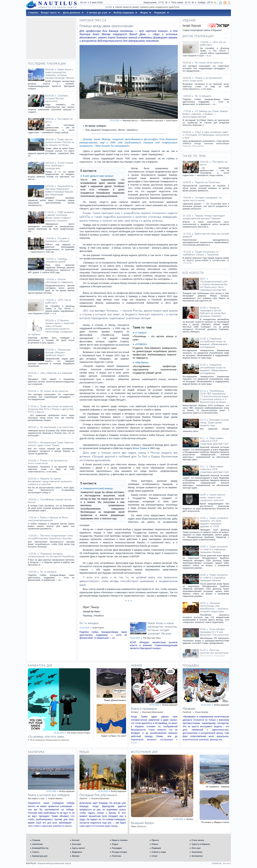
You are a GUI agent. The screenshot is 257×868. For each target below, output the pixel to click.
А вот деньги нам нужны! (98, 176)
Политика (116, 856)
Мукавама (189, 709)
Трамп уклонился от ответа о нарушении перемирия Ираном (214, 549)
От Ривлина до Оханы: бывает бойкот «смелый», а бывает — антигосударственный (205, 114)
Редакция (156, 848)
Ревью (155, 844)
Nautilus (190, 819)
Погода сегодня (119, 852)
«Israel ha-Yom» (91, 611)
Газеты (36, 852)
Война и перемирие (144, 709)
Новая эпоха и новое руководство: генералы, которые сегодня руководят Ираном (60, 74)
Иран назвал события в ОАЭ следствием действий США (214, 441)
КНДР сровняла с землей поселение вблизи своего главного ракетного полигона (59, 216)
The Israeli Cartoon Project (78, 733)
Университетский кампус (98, 488)
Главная (36, 840)
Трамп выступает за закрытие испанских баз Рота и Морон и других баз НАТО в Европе (51, 409)
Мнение (76, 856)
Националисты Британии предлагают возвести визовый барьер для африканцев (59, 190)
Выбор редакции (170, 705)
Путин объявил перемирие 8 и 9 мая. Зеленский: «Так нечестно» (214, 632)
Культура (76, 844)
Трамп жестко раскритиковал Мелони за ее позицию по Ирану (60, 142)
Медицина (77, 852)
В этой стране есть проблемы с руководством (59, 165)
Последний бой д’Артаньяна (98, 795)
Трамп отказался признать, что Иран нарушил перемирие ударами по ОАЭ (214, 522)
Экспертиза (197, 856)
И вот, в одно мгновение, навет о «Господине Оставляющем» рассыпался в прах (206, 135)
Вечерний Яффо (143, 823)
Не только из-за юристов (54, 391)
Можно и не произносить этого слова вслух (48, 462)
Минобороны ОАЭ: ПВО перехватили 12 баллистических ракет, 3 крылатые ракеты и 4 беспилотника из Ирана (214, 396)
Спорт (155, 856)
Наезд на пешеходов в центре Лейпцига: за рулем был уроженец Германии (213, 312)
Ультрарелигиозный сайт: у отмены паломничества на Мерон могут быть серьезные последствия (214, 286)
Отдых (115, 844)
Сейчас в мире (159, 852)
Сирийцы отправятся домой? (56, 260)
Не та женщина (48, 572)
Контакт (76, 840)
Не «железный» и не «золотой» (57, 427)
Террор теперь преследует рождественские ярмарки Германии (204, 217)
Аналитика (37, 844)
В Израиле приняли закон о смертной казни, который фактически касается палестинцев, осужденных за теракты (51, 327)
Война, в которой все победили (49, 795)
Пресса (155, 840)
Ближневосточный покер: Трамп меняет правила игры (214, 423)
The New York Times (152, 638)
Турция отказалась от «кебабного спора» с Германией (201, 253)
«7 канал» (141, 333)
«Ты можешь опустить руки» (46, 736)
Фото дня (196, 848)
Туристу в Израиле (201, 844)
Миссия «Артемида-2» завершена (59, 281)
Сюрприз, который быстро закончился (57, 98)
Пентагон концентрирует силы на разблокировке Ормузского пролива (50, 537)
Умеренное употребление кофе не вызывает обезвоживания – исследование (214, 343)
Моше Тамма (140, 448)
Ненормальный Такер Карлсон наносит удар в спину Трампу (51, 444)
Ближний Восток (40, 848)
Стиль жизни (198, 840)
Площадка (117, 848)
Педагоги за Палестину (207, 182)
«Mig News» (142, 362)
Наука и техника (120, 840)
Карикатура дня (40, 856)
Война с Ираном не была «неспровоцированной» (48, 519)
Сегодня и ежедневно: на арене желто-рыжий (202, 199)
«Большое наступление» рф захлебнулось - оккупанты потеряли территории (214, 607)
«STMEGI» (141, 344)
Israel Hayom (172, 121)
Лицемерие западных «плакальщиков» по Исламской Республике (51, 555)
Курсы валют (78, 848)
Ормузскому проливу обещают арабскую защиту (58, 352)
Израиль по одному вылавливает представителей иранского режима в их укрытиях (50, 481)
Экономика (197, 852)
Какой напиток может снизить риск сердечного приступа (213, 497)
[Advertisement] (51, 38)
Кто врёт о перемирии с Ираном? (57, 240)
